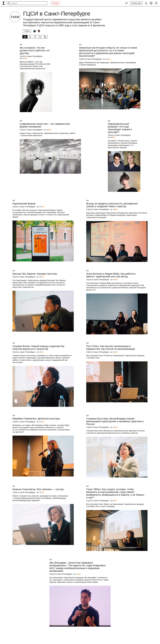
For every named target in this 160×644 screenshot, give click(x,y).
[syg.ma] (4, 3)
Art (21, 44)
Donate (55, 3)
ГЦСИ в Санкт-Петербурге (31, 56)
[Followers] (36, 31)
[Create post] (136, 3)
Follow (27, 31)
